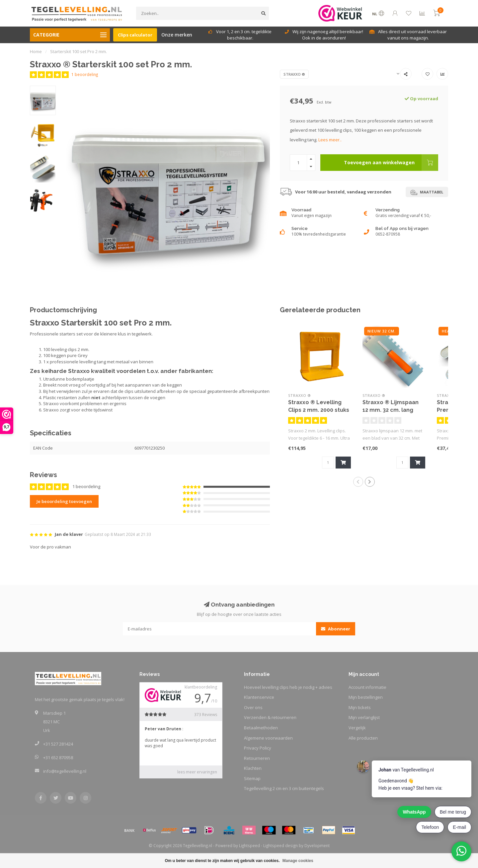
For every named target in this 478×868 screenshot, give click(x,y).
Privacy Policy (258, 748)
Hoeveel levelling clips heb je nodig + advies (288, 687)
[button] (358, 482)
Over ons (253, 707)
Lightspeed (249, 845)
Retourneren (257, 758)
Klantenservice (259, 697)
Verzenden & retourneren (270, 717)
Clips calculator (135, 35)
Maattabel (427, 192)
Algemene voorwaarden (268, 738)
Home (36, 51)
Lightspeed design (280, 845)
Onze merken (177, 35)
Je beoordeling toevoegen (64, 501)
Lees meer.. (330, 140)
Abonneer (336, 629)
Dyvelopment (317, 845)
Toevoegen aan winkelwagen (391, 163)
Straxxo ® (294, 74)
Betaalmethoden (261, 728)
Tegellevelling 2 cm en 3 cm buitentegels (284, 788)
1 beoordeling (85, 74)
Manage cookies (298, 861)
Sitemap (252, 778)
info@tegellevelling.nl (65, 771)
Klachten (253, 768)
